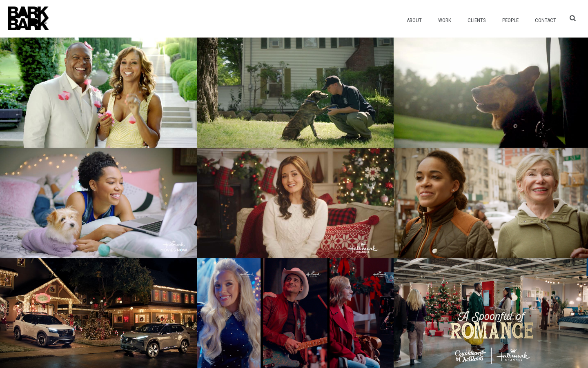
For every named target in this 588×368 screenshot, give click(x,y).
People (510, 20)
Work (445, 20)
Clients (477, 20)
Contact (546, 20)
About (414, 20)
